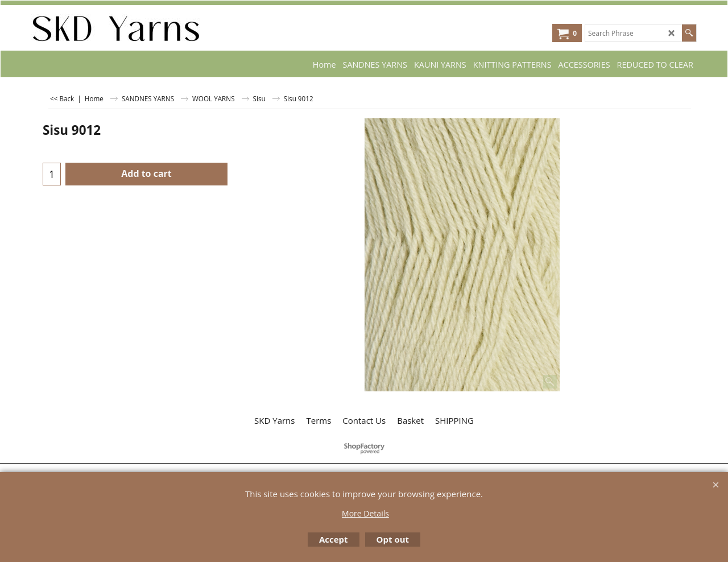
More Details (365, 513)
